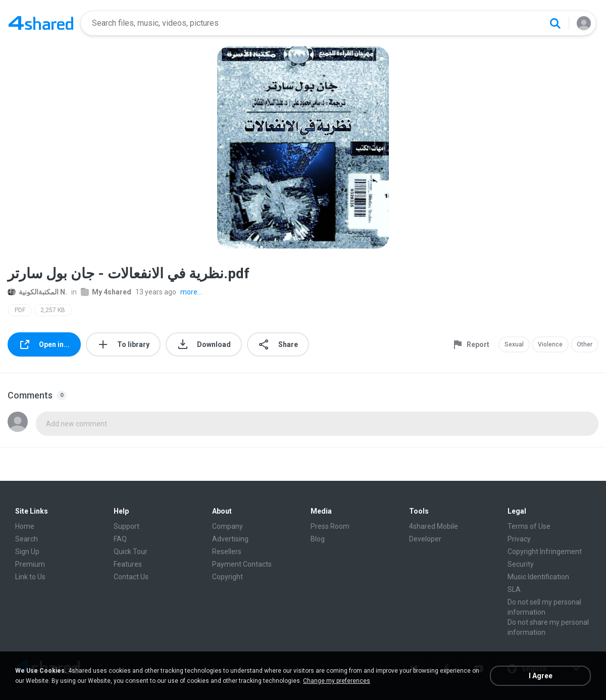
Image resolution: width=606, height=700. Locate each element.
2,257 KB (53, 310)
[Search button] (555, 23)
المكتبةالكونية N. (37, 292)
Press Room (330, 526)
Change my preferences (337, 681)
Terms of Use (529, 526)
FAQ (120, 539)
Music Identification (538, 577)
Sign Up (27, 552)
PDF (20, 310)
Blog (318, 539)
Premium (30, 564)
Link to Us (30, 577)
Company (228, 526)
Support (127, 526)
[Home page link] (41, 23)
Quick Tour (131, 552)
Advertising (230, 539)
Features (128, 564)
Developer (425, 539)
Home (25, 526)
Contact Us (131, 577)
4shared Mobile (434, 526)
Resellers (227, 552)
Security (521, 564)
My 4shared (106, 292)
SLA (514, 589)
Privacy (519, 539)
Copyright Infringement (545, 552)
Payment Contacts (242, 564)
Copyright (228, 577)
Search (27, 539)
